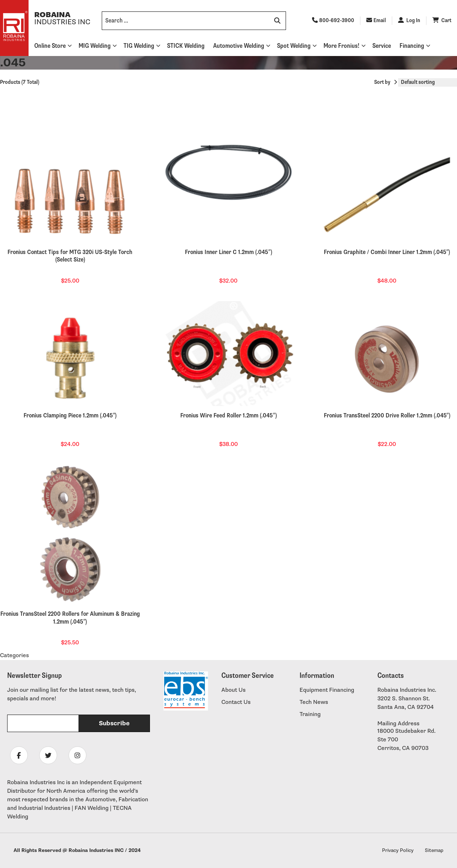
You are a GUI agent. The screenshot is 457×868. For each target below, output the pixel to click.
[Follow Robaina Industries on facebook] (19, 755)
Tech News (314, 702)
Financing (412, 46)
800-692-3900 (333, 21)
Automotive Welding (239, 46)
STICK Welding (186, 46)
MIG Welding (95, 46)
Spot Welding (294, 46)
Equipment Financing (327, 690)
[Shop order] (428, 82)
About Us (233, 690)
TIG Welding (139, 46)
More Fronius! (342, 46)
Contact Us (236, 702)
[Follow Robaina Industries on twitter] (48, 755)
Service (382, 46)
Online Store (50, 46)
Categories (14, 656)
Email (376, 21)
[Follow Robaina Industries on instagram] (77, 755)
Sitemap (434, 850)
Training (310, 714)
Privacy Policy (398, 850)
